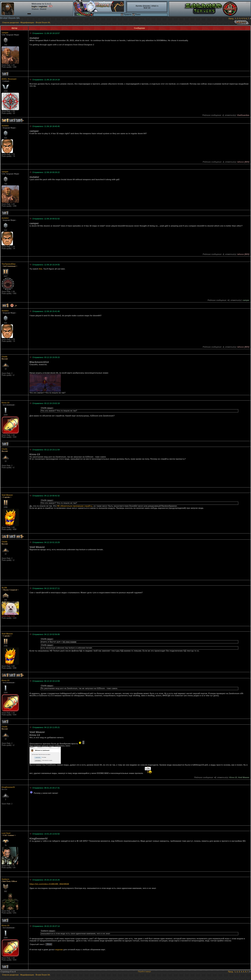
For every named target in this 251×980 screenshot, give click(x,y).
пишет (50, 408)
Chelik (4, 357)
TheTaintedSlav (9, 264)
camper (5, 33)
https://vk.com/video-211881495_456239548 (49, 884)
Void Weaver (7, 495)
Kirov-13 (5, 403)
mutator (5, 126)
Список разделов (11, 22)
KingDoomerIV (8, 787)
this (41, 269)
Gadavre (5, 879)
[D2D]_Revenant (9, 79)
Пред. (231, 18)
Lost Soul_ (6, 833)
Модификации (27, 22)
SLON (4, 588)
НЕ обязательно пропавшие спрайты (75, 506)
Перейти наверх (144, 972)
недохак (59, 950)
